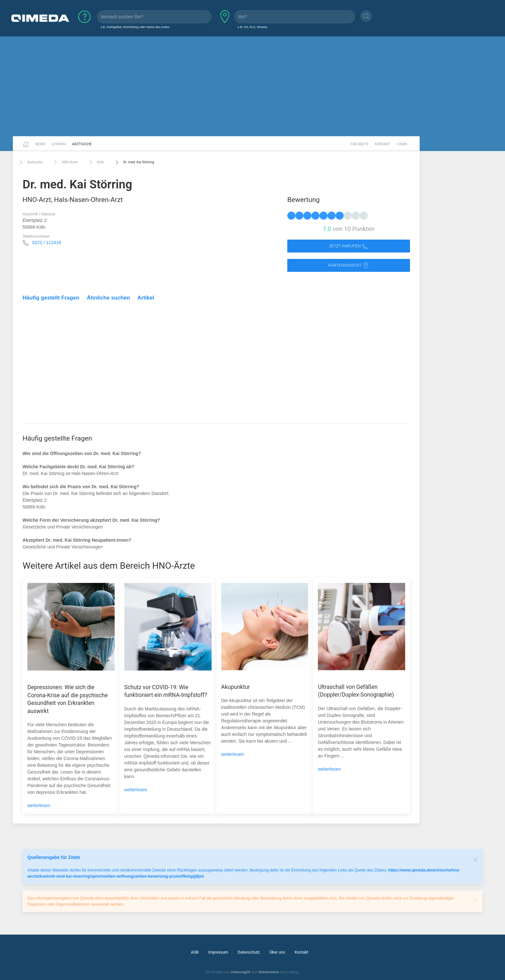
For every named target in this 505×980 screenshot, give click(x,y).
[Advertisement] (252, 86)
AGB (195, 952)
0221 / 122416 (47, 243)
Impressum (218, 952)
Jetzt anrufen (349, 246)
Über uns (277, 952)
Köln (96, 162)
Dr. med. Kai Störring (134, 162)
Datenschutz (249, 952)
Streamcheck (268, 972)
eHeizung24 (241, 972)
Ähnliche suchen (109, 298)
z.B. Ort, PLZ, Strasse (252, 27)
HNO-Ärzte (65, 162)
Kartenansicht (348, 266)
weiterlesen (39, 805)
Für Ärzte (360, 144)
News (40, 144)
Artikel (146, 298)
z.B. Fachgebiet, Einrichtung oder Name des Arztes (135, 27)
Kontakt (383, 144)
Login (402, 144)
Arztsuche (82, 144)
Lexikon (59, 144)
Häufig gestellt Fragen (51, 298)
